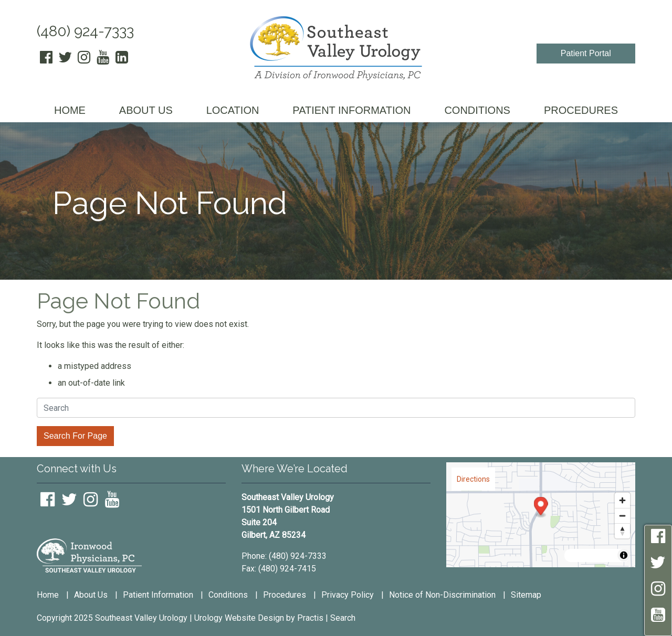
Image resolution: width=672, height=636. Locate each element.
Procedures (285, 595)
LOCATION (233, 110)
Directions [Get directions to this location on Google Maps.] (473, 479)
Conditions (228, 595)
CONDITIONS (477, 110)
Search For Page (75, 436)
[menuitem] (70, 111)
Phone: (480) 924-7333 (284, 556)
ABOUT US (146, 110)
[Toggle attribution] (624, 555)
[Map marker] (541, 508)
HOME (70, 110)
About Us (91, 595)
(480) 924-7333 (85, 31)
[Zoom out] (622, 516)
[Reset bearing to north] (622, 531)
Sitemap (526, 595)
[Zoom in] (622, 500)
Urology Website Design (239, 618)
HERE (605, 555)
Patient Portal (586, 53)
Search (343, 618)
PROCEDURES (581, 110)
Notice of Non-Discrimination (442, 595)
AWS (583, 555)
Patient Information (158, 595)
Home (48, 595)
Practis (310, 618)
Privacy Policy (348, 595)
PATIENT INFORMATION (351, 110)
